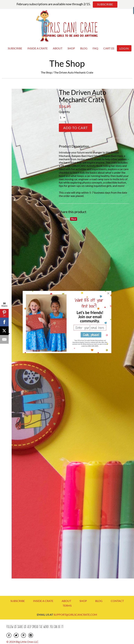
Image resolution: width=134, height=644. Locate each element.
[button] (90, 317)
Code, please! (91, 335)
